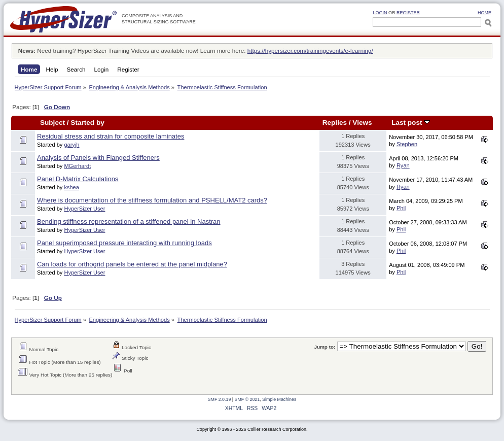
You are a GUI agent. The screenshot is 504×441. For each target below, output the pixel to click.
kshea (71, 187)
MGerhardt (77, 166)
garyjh (71, 145)
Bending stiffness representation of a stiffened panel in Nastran (129, 222)
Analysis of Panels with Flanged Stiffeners (98, 158)
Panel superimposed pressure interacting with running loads (124, 243)
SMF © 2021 (247, 399)
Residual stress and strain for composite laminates (111, 136)
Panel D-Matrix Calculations (78, 179)
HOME (484, 13)
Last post (411, 123)
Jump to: (325, 347)
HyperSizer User (84, 209)
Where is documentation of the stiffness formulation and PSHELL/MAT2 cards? (152, 200)
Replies (335, 123)
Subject (52, 123)
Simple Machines (279, 399)
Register (408, 13)
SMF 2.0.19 (220, 399)
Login (380, 13)
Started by (87, 123)
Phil (401, 208)
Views (362, 123)
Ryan (403, 165)
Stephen (407, 144)
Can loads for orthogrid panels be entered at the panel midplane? (132, 264)
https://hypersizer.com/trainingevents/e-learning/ (310, 50)
